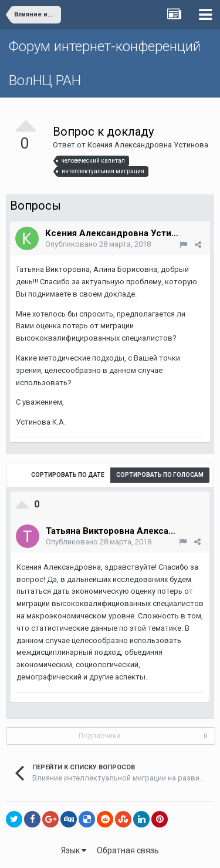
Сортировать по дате (68, 475)
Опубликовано (98, 244)
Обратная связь (128, 850)
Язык (74, 850)
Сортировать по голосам (160, 475)
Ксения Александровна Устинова (148, 145)
